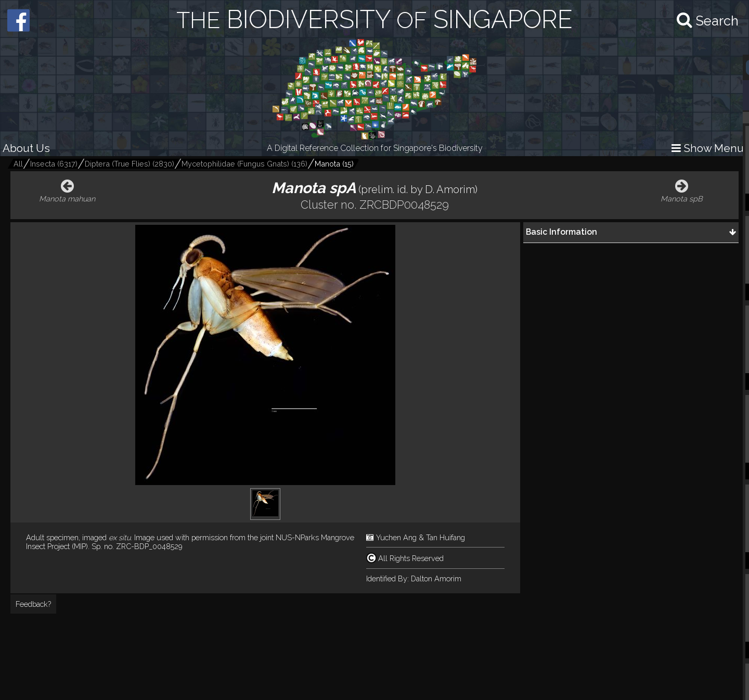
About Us (26, 148)
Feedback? (33, 604)
